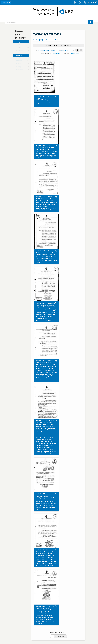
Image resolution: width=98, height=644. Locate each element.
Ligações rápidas (75, 3)
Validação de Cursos (23, 67)
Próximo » (62, 636)
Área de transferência (85, 3)
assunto (19, 55)
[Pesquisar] (91, 22)
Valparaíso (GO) (21, 51)
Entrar (92, 3)
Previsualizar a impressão (46, 50)
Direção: (67, 53)
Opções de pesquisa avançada (58, 45)
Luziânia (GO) (20, 48)
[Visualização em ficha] (77, 50)
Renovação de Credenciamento (26, 70)
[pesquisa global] (47, 22)
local (18, 42)
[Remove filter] (44, 40)
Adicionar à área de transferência (56, 97)
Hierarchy (64, 50)
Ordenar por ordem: (45, 53)
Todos (18, 45)
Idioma (80, 3)
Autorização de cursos (23, 61)
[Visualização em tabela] (81, 50)
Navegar (5, 3)
